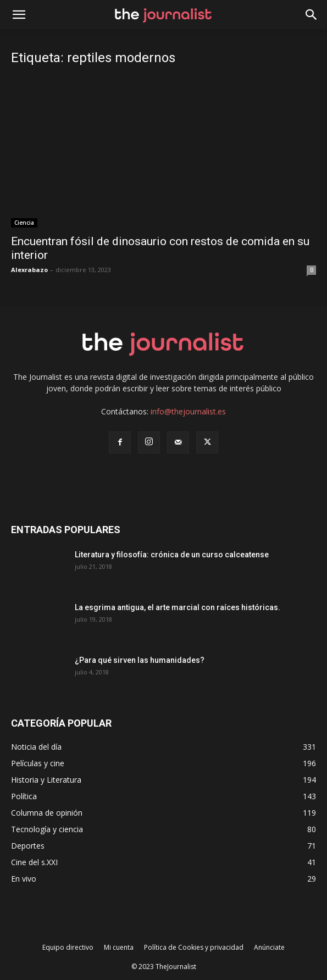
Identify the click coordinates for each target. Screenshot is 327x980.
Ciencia (24, 223)
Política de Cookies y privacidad (194, 947)
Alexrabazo (29, 270)
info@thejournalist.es (188, 411)
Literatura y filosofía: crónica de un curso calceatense (172, 555)
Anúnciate (269, 947)
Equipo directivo (68, 947)
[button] (312, 15)
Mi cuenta (119, 947)
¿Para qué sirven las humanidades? (140, 660)
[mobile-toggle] (19, 15)
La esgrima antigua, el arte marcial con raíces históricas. (178, 607)
